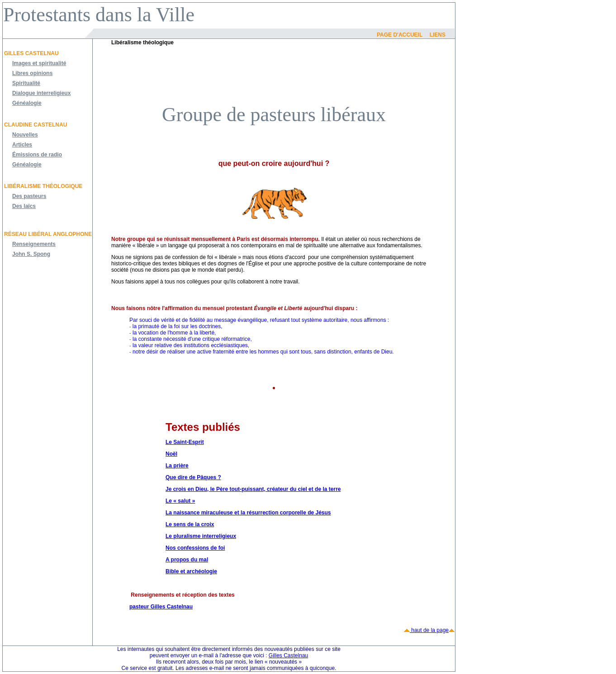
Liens (438, 35)
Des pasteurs (29, 196)
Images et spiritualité (39, 63)
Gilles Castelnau (31, 53)
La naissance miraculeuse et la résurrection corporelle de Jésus (248, 513)
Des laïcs (24, 206)
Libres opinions (32, 73)
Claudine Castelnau (36, 125)
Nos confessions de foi (195, 548)
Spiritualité (26, 83)
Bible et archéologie (191, 571)
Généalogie (27, 103)
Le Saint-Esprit (185, 442)
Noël (171, 454)
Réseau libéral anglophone (48, 234)
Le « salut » (180, 501)
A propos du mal (187, 560)
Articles (22, 145)
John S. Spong (31, 254)
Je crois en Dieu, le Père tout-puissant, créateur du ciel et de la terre (253, 489)
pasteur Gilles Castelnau (161, 607)
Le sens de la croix (190, 524)
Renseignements (34, 244)
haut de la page (429, 630)
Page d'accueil (400, 35)
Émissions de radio (37, 155)
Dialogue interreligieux (41, 93)
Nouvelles (25, 135)
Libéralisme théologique (43, 186)
